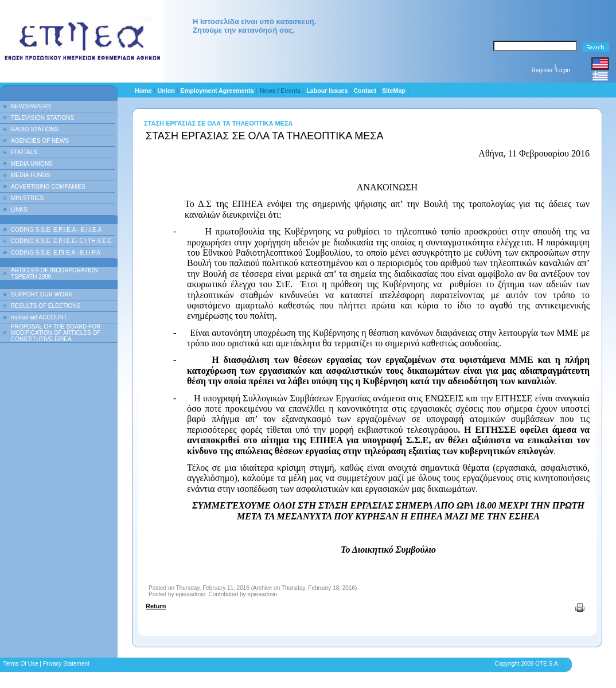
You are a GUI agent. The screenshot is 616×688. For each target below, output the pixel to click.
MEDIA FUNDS (30, 175)
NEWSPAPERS (31, 106)
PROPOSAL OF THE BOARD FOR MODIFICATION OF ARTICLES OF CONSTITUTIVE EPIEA (56, 333)
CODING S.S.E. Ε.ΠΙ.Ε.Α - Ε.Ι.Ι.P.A (56, 253)
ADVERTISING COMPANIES (48, 187)
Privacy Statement (66, 664)
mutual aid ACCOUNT (39, 317)
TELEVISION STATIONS (42, 118)
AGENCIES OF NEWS (40, 141)
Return (156, 606)
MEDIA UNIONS (32, 164)
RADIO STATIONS (35, 129)
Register (542, 70)
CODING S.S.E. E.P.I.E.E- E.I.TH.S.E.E (61, 241)
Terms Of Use (20, 664)
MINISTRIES (27, 198)
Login (563, 70)
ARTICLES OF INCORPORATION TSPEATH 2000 (54, 273)
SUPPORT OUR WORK (42, 294)
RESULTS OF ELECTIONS (46, 306)
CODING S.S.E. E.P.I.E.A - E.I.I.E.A (56, 230)
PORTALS (24, 152)
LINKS (19, 210)
